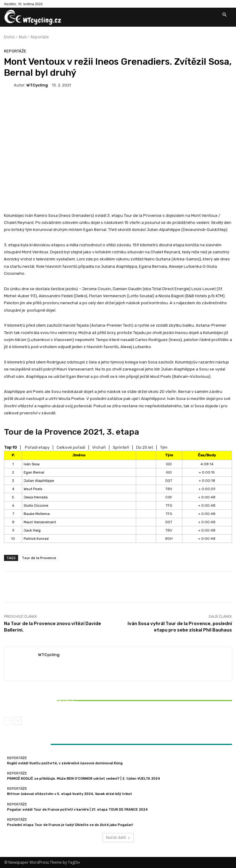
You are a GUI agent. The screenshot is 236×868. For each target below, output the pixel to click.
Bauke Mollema (37, 514)
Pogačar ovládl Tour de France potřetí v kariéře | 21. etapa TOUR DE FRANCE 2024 (77, 810)
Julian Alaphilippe (39, 481)
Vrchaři (99, 447)
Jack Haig (32, 530)
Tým (164, 447)
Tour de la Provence (39, 558)
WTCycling (37, 85)
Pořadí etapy (37, 447)
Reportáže (40, 37)
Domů (9, 37)
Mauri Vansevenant (40, 522)
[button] (224, 15)
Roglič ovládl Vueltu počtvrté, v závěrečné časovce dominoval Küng (65, 763)
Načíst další (118, 837)
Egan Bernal (34, 472)
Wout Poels (33, 489)
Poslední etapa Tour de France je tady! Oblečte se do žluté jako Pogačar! (70, 825)
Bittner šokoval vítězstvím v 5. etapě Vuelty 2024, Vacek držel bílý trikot (42, 704)
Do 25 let (145, 447)
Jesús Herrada (36, 497)
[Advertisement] (118, 143)
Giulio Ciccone (36, 505)
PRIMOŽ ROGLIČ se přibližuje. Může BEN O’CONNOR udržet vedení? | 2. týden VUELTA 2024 (84, 779)
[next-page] (18, 721)
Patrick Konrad (36, 539)
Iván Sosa (32, 464)
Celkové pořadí (71, 447)
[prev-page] (8, 721)
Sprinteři (121, 447)
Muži (23, 37)
